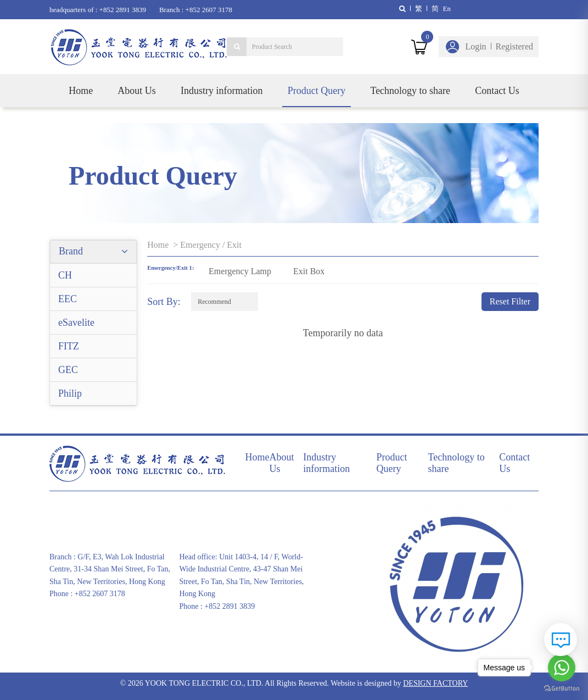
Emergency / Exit (211, 245)
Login (475, 46)
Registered (514, 46)
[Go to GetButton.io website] (562, 689)
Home (81, 91)
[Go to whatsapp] (562, 668)
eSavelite (76, 323)
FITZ (69, 346)
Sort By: (164, 302)
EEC (68, 299)
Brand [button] (93, 251)
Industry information (222, 91)
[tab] (93, 252)
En (447, 9)
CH (65, 275)
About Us (137, 91)
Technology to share (410, 91)
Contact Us (497, 91)
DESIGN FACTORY (435, 683)
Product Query (317, 91)
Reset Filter (510, 301)
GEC (68, 370)
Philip (70, 393)
